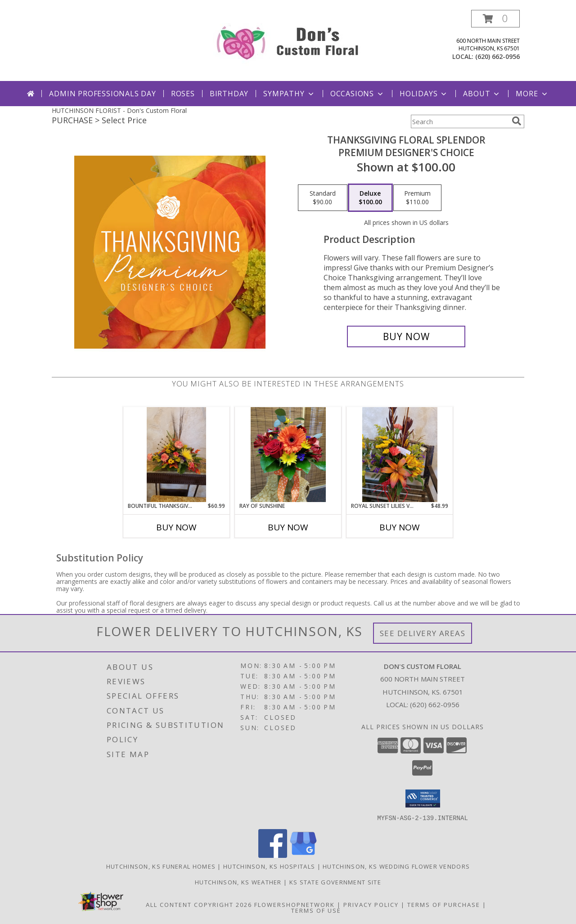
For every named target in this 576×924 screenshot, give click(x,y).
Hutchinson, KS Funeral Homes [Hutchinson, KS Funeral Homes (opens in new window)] (161, 866)
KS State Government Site (335, 882)
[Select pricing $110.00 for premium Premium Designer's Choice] (417, 198)
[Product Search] (459, 121)
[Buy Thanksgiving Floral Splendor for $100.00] (406, 336)
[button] (495, 19)
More (532, 94)
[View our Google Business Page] (303, 855)
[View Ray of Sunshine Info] (288, 455)
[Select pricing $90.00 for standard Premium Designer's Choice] (323, 198)
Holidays (424, 94)
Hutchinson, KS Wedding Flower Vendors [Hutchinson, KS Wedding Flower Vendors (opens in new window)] (396, 866)
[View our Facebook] (273, 855)
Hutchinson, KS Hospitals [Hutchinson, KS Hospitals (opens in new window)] (269, 866)
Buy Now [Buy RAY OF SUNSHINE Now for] (288, 527)
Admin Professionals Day (102, 94)
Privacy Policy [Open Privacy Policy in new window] (371, 904)
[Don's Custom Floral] (288, 41)
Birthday (229, 94)
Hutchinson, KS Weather (238, 882)
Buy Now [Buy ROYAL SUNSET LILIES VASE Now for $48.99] (400, 527)
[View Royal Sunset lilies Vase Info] (400, 455)
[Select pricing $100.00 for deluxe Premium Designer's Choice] (370, 198)
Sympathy (289, 94)
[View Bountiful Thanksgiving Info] (177, 454)
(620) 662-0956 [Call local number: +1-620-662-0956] (497, 56)
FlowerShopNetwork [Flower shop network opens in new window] (295, 904)
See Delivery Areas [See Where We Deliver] (423, 633)
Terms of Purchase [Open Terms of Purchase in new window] (444, 904)
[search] (517, 121)
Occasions (358, 94)
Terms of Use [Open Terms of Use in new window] (316, 910)
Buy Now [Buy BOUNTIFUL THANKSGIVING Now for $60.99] (176, 527)
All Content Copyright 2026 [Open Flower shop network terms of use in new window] (199, 904)
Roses (183, 94)
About (482, 94)
